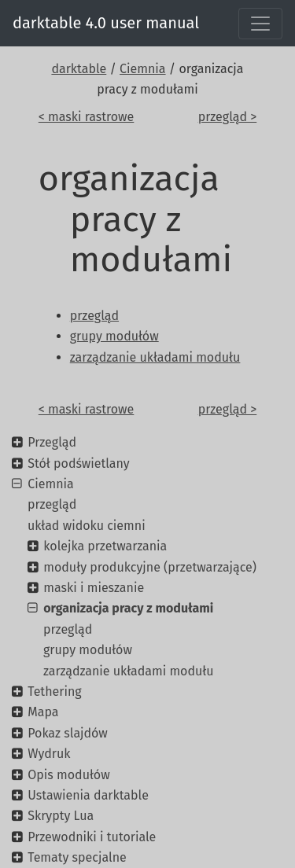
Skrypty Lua (61, 816)
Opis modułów (68, 775)
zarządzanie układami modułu (129, 671)
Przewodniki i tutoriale (92, 837)
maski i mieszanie (94, 588)
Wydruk (49, 754)
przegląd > (228, 117)
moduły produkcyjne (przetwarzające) (150, 567)
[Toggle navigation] (260, 24)
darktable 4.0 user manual (106, 23)
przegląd (52, 504)
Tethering (54, 691)
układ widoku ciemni (87, 526)
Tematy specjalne (77, 857)
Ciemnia (143, 69)
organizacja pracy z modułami (128, 608)
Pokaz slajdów (68, 733)
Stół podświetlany (78, 463)
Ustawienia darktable (88, 795)
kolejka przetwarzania (105, 546)
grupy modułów (88, 650)
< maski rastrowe (87, 117)
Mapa (43, 712)
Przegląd (52, 442)
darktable (79, 69)
